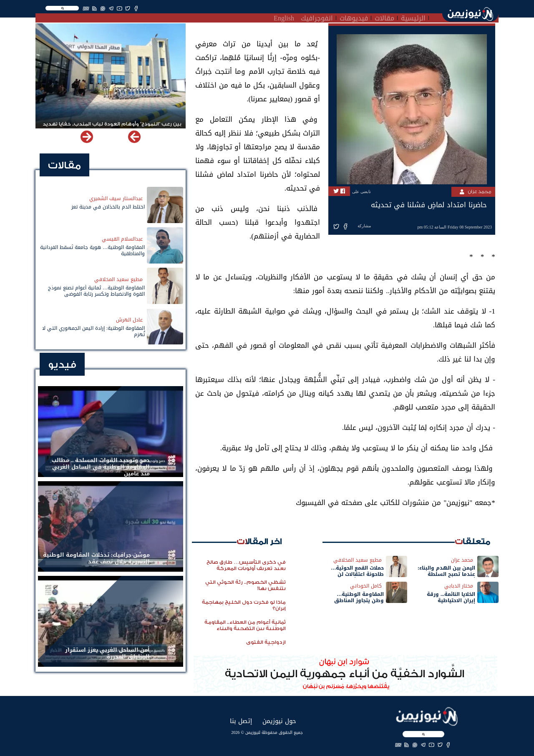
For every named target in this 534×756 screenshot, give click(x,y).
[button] (87, 137)
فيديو (62, 365)
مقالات (384, 17)
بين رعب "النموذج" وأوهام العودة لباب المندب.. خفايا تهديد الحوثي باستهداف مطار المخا (112, 128)
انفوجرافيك (317, 17)
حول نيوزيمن (279, 721)
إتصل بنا (241, 721)
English (284, 17)
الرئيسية (413, 17)
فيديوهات (354, 17)
